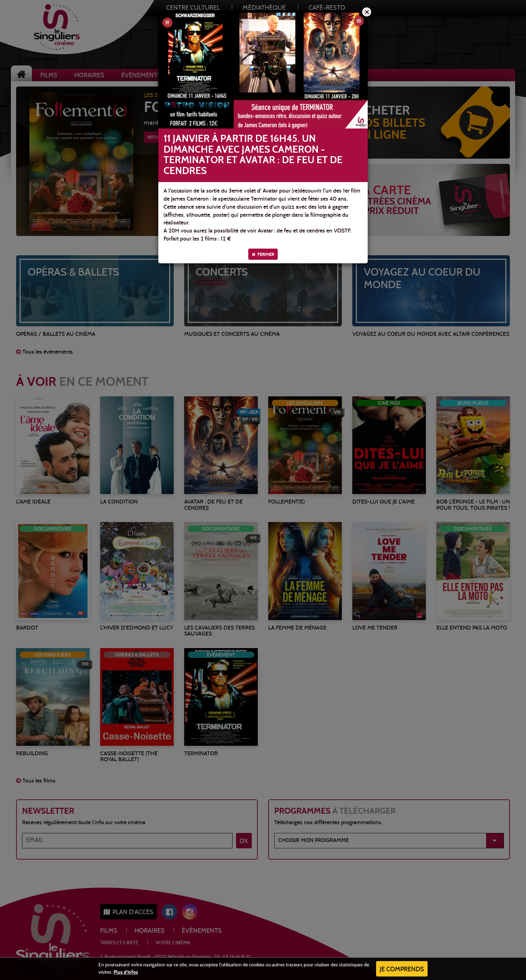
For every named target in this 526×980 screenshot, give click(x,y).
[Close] (367, 12)
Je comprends (402, 970)
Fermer (263, 255)
